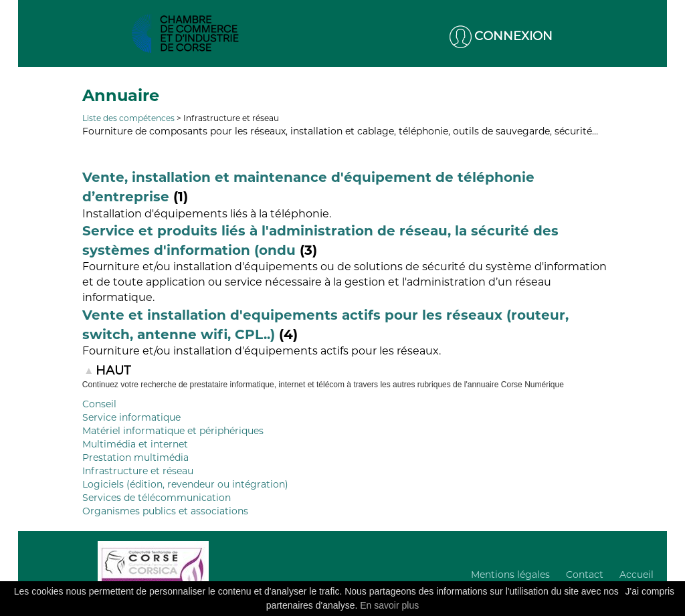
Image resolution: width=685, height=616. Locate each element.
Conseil (99, 404)
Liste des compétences (128, 118)
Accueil (637, 575)
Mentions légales (510, 575)
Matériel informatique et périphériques (173, 431)
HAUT (113, 371)
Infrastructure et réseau (138, 471)
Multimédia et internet (135, 444)
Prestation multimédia (135, 457)
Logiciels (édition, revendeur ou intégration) (185, 484)
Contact (585, 575)
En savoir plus (389, 605)
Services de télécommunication (157, 498)
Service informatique (131, 417)
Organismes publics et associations (165, 511)
